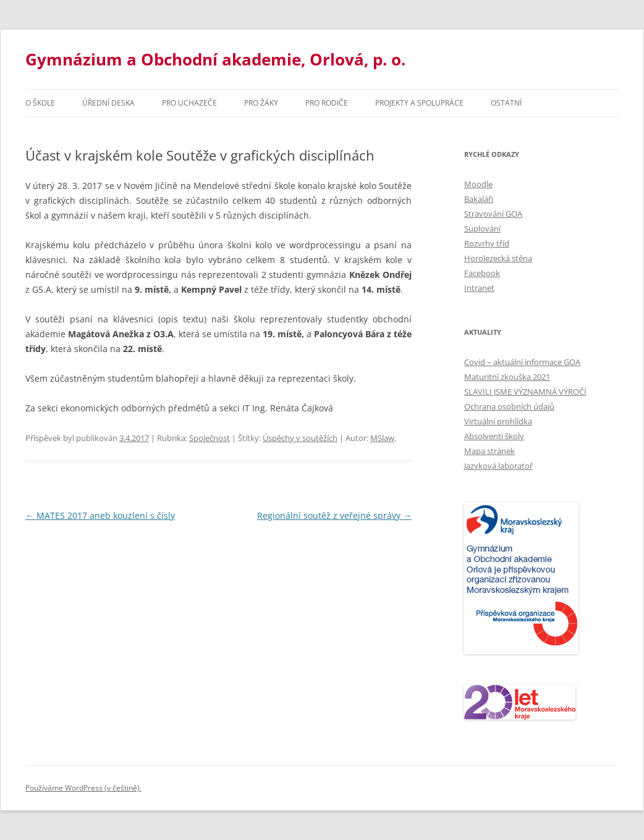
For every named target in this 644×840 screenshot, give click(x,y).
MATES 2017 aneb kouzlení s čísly (100, 515)
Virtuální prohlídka (498, 421)
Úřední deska (108, 103)
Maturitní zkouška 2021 (507, 377)
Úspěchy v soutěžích (300, 438)
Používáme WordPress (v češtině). (83, 788)
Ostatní (506, 103)
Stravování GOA (493, 214)
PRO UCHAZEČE (189, 103)
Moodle (478, 184)
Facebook (482, 273)
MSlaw (382, 438)
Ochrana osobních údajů (509, 406)
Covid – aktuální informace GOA (522, 362)
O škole (40, 103)
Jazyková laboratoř (498, 466)
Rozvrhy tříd (487, 243)
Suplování (482, 229)
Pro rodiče (327, 103)
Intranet (479, 288)
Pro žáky (261, 103)
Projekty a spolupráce (419, 103)
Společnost (210, 438)
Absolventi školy (494, 436)
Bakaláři (479, 199)
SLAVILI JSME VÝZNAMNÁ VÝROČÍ (525, 392)
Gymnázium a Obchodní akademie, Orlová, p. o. (215, 59)
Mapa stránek (489, 451)
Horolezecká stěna (498, 258)
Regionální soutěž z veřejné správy (334, 515)
